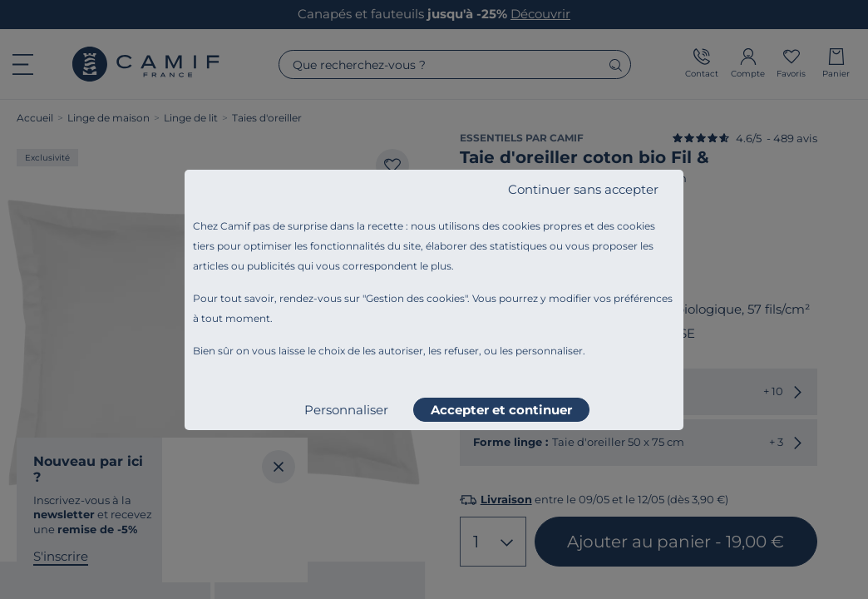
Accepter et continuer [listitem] (501, 410)
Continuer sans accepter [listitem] (583, 189)
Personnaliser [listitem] (346, 410)
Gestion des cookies (415, 298)
